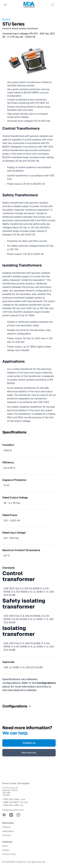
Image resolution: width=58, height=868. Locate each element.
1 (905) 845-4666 (11, 805)
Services (6, 835)
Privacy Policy (9, 854)
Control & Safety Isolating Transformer (20, 28)
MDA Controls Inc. (19, 862)
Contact (6, 850)
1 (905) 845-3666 (11, 799)
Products (7, 827)
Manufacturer (29, 753)
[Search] (53, 5)
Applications (8, 831)
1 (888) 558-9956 (10, 802)
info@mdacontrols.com (13, 810)
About (5, 846)
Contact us (29, 743)
